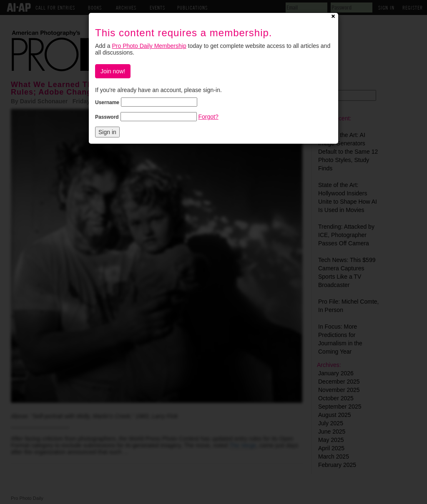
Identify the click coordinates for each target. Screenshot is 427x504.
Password (107, 117)
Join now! (113, 71)
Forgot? (208, 117)
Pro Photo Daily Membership (149, 46)
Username (107, 102)
